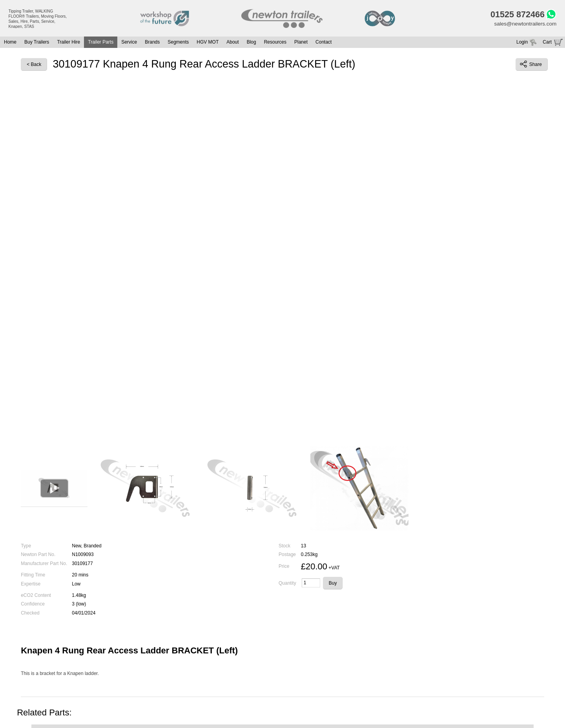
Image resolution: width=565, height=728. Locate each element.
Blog (252, 43)
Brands (152, 43)
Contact (324, 43)
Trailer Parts (101, 43)
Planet (301, 43)
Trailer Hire (68, 43)
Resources (275, 43)
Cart (547, 43)
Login (522, 43)
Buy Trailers (37, 43)
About (232, 43)
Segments (178, 43)
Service (129, 43)
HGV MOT (208, 43)
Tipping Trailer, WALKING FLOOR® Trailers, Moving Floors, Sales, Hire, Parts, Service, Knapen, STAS (38, 19)
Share (531, 65)
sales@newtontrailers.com (524, 25)
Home (10, 43)
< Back (34, 65)
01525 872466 (515, 15)
